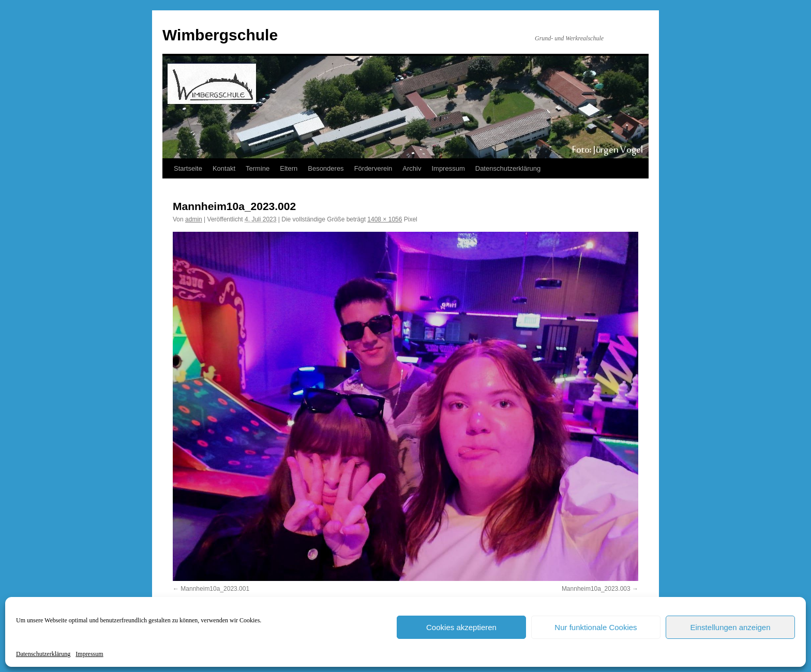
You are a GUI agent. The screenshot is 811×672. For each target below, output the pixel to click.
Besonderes (326, 168)
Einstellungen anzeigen (730, 627)
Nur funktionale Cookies (596, 627)
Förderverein (373, 168)
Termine (258, 168)
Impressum (89, 654)
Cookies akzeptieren (461, 627)
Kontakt (224, 168)
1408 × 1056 (385, 219)
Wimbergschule (220, 35)
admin (194, 219)
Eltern (289, 168)
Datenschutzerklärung (43, 654)
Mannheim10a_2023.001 (215, 589)
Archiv (412, 168)
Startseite (188, 168)
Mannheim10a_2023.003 (596, 589)
